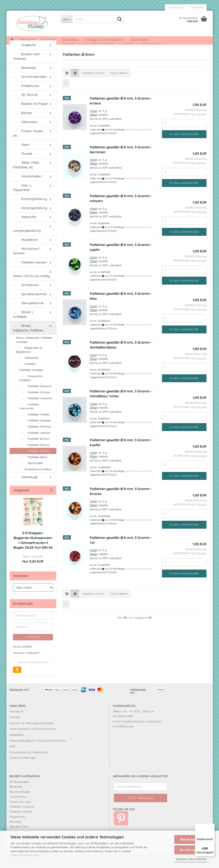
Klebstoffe (25, 231)
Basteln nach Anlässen (27, 70)
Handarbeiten (27, 190)
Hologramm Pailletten (31, 392)
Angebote (48, 40)
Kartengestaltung (30, 213)
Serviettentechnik (30, 308)
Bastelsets (24, 82)
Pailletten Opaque (35, 434)
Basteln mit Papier (30, 118)
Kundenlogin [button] (176, 7)
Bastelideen (70, 40)
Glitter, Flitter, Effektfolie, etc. (26, 179)
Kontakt (15, 731)
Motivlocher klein (20, 816)
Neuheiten (27, 40)
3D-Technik (25, 109)
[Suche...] (67, 19)
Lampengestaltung (27, 243)
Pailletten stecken (30, 276)
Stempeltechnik (28, 317)
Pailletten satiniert (35, 447)
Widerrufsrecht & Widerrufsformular (33, 743)
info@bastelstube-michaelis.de (141, 735)
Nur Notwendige (191, 850)
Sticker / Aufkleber (23, 328)
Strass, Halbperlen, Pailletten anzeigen (34, 354)
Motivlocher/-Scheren (27, 265)
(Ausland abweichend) (138, 143)
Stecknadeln (31, 477)
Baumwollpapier (20, 806)
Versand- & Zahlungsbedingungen (32, 737)
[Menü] (212, 826)
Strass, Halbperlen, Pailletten (28, 342)
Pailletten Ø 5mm (34, 459)
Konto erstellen (23, 661)
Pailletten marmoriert (29, 420)
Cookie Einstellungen (23, 772)
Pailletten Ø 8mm (34, 465)
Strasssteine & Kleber (34, 483)
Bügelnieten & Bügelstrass (29, 364)
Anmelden (33, 651)
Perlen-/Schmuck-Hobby (31, 288)
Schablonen (26, 299)
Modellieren (25, 254)
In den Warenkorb (184, 148)
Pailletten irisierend (36, 412)
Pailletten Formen (35, 406)
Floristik (23, 167)
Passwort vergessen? (26, 667)
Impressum (17, 725)
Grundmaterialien (30, 91)
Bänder (23, 127)
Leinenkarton (18, 811)
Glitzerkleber (139, 40)
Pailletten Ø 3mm (34, 453)
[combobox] (93, 87)
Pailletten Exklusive (35, 400)
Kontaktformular (124, 740)
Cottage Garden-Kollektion (105, 40)
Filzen (21, 158)
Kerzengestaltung (30, 222)
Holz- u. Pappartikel (23, 201)
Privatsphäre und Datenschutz (29, 766)
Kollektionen (26, 100)
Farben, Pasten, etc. (28, 147)
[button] (67, 87)
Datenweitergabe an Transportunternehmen (38, 754)
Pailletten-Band (33, 471)
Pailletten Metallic (35, 428)
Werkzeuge (25, 491)
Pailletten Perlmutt (35, 441)
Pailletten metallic (21, 826)
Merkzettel (197, 7)
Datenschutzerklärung (25, 855)
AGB (12, 760)
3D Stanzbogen (19, 796)
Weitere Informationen (191, 859)
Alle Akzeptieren (191, 839)
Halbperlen (27, 372)
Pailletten (26, 378)
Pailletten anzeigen (31, 384)
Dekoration (25, 136)
